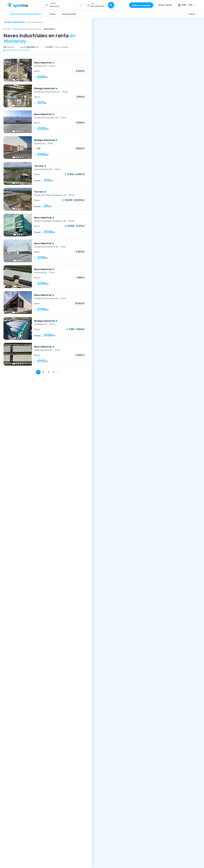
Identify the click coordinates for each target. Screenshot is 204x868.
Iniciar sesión (165, 5)
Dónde (53, 3)
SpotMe (7, 29)
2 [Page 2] (43, 372)
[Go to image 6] (23, 209)
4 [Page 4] (54, 372)
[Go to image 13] (23, 157)
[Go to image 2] (17, 80)
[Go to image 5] (23, 80)
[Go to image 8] (23, 131)
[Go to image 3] (19, 80)
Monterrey (49, 29)
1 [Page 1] (38, 372)
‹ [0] (33, 372)
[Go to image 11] (23, 312)
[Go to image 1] (14, 80)
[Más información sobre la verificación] (53, 63)
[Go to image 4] (21, 80)
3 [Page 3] (49, 372)
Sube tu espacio (141, 5)
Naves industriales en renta (27, 29)
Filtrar (191, 14)
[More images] (21, 106)
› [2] (59, 372)
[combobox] (26, 14)
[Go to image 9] (23, 106)
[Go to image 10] (23, 183)
